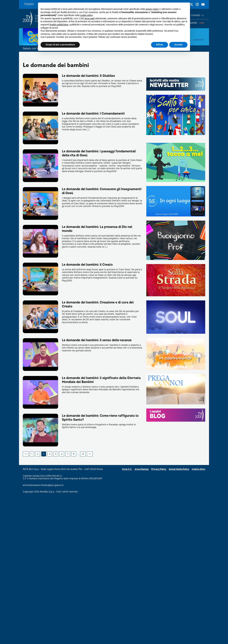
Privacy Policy (159, 469)
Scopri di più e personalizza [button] (60, 45)
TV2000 (29, 4)
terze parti (90, 18)
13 (83, 454)
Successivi (90, 454)
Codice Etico (198, 469)
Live (202, 23)
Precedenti (26, 454)
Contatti (196, 15)
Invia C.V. (127, 469)
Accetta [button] (178, 45)
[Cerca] (203, 15)
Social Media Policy (179, 469)
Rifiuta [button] (160, 45)
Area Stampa (142, 469)
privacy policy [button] (152, 9)
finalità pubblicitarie (59, 25)
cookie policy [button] (86, 15)
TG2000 (193, 23)
